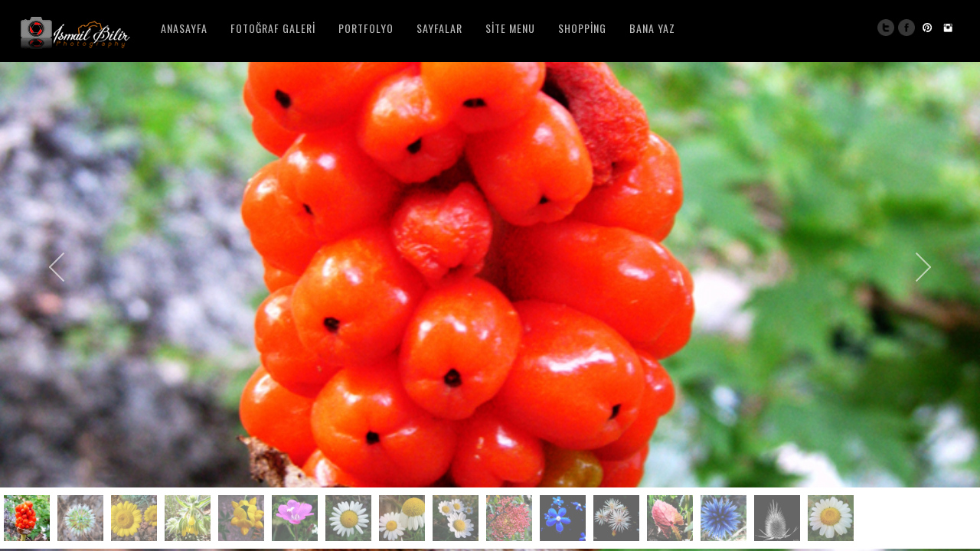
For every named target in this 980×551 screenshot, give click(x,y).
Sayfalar (439, 28)
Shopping (582, 28)
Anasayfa (184, 28)
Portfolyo (366, 28)
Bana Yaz (652, 28)
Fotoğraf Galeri (273, 28)
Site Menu (510, 28)
